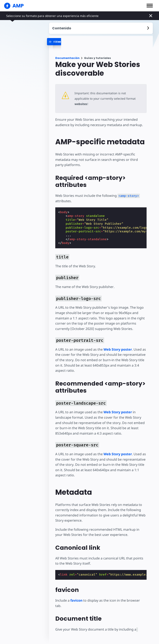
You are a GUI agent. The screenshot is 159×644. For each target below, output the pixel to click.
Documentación (67, 58)
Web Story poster (117, 344)
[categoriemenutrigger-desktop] (74, 42)
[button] (150, 6)
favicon (76, 595)
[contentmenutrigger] (101, 28)
